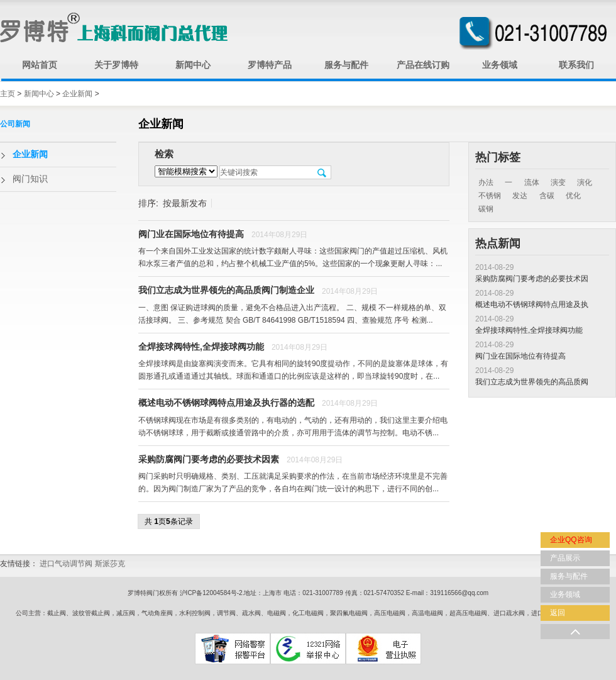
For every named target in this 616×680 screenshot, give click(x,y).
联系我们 (576, 65)
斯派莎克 (110, 564)
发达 (520, 196)
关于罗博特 (116, 65)
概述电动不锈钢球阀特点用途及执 (532, 304)
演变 (558, 182)
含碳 (547, 196)
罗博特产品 (270, 65)
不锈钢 (490, 196)
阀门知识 (30, 179)
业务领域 (500, 65)
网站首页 (40, 65)
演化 (585, 182)
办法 (486, 182)
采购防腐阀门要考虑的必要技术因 (532, 279)
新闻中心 (193, 65)
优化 (573, 196)
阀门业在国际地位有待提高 (520, 356)
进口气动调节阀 (66, 564)
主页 (8, 94)
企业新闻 (77, 94)
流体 (532, 182)
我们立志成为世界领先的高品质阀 (532, 382)
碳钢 (486, 209)
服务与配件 (346, 65)
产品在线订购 (423, 65)
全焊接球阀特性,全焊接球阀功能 (529, 330)
